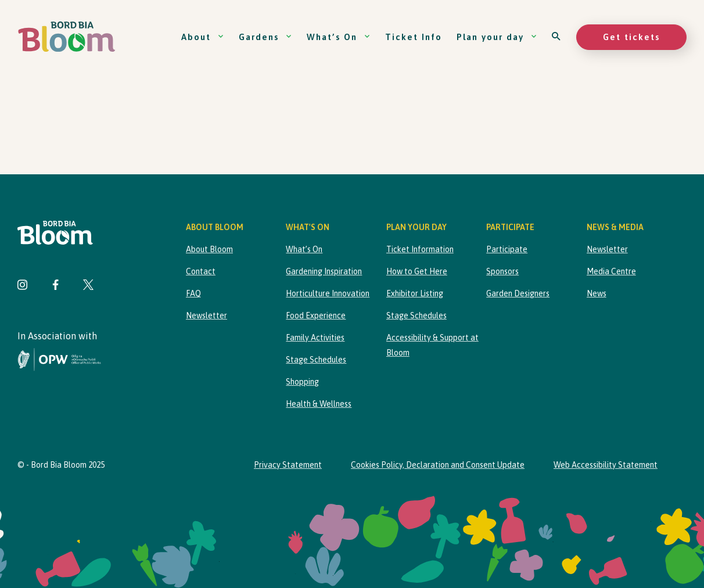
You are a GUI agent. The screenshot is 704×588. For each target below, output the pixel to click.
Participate (507, 249)
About (203, 37)
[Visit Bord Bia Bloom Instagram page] (23, 286)
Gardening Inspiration (324, 271)
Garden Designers (518, 293)
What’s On (339, 37)
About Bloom (209, 249)
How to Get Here (417, 271)
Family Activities (315, 338)
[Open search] (557, 37)
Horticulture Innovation (328, 293)
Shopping (302, 382)
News (597, 293)
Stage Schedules (316, 360)
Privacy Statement (288, 465)
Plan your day (497, 37)
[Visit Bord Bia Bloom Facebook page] (55, 286)
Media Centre (611, 271)
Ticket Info (414, 37)
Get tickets (631, 37)
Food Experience (316, 315)
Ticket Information (420, 249)
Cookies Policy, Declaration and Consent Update (438, 465)
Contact (201, 271)
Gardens (265, 37)
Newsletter (206, 315)
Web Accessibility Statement (606, 465)
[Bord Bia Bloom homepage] (67, 37)
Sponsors (502, 271)
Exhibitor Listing (415, 293)
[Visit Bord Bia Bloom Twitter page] (88, 286)
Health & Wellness (319, 404)
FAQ (193, 293)
